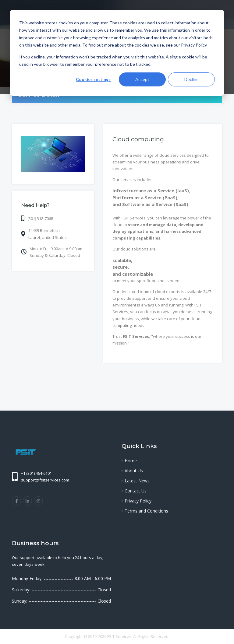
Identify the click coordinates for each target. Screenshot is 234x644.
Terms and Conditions (146, 511)
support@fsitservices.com (45, 480)
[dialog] (117, 53)
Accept (142, 79)
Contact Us (136, 491)
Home (131, 461)
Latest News (137, 481)
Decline (191, 79)
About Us (134, 471)
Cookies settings (93, 79)
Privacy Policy (138, 501)
